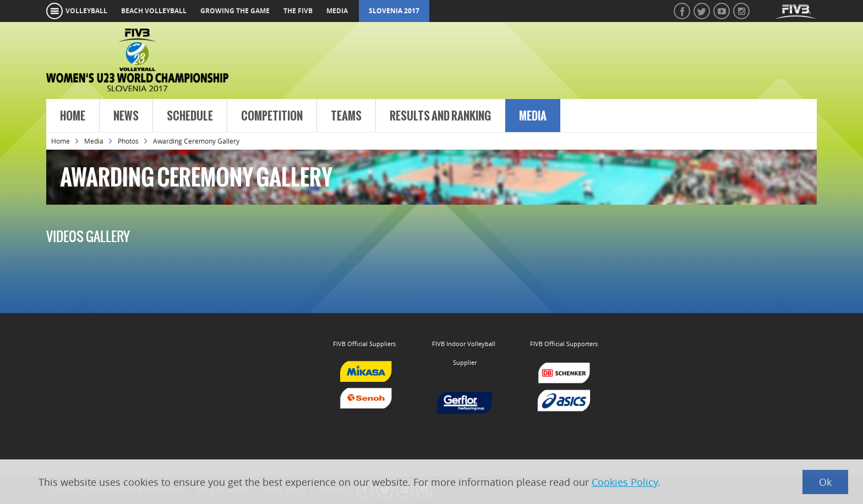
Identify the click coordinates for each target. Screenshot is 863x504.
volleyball (86, 11)
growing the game (235, 11)
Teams (346, 116)
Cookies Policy (625, 482)
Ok (825, 482)
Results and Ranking (440, 116)
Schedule (190, 116)
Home (73, 116)
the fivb (298, 11)
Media (533, 116)
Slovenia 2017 (394, 11)
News (126, 116)
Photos (128, 141)
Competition (272, 116)
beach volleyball (154, 11)
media (337, 11)
